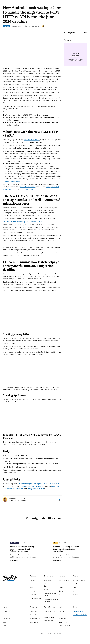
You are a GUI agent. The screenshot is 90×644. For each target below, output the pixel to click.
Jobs (60, 615)
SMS (31, 587)
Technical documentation (49, 616)
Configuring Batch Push (30, 189)
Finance (61, 591)
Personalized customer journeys (51, 600)
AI (73, 591)
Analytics (76, 584)
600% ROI (48, 590)
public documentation (28, 187)
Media (60, 595)
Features (33, 580)
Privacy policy (63, 622)
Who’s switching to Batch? (50, 585)
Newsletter (6, 611)
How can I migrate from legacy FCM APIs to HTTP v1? (23, 222)
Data (74, 587)
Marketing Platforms (79, 580)
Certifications (7, 619)
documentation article (32, 140)
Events (5, 615)
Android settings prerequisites (33, 486)
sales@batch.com (79, 611)
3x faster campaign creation (50, 594)
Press (5, 626)
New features (48, 621)
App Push (33, 591)
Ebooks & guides (35, 619)
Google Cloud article (12, 181)
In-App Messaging (35, 598)
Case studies (34, 611)
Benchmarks (34, 622)
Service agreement (64, 626)
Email (32, 584)
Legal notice (62, 619)
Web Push (33, 595)
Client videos (34, 615)
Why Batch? (48, 580)
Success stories (64, 580)
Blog (4, 622)
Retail (60, 584)
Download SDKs (49, 611)
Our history (62, 611)
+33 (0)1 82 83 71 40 (80, 615)
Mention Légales (43, 633)
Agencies (76, 595)
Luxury (61, 587)
